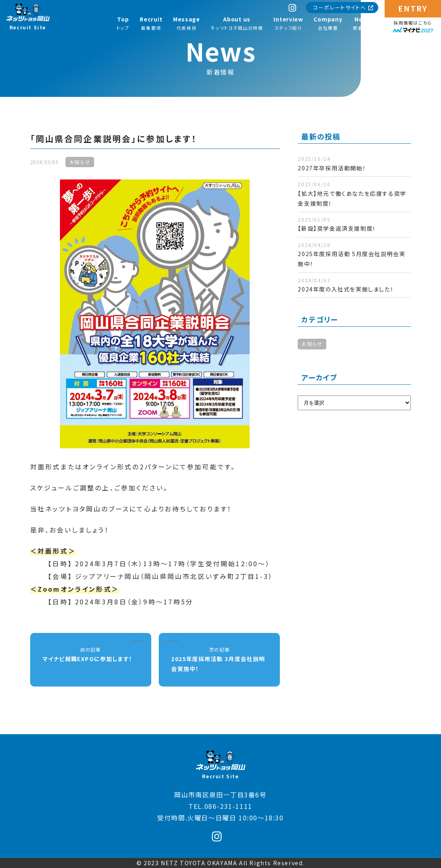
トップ (123, 23)
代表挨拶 (187, 23)
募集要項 (151, 23)
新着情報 (363, 23)
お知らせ (312, 344)
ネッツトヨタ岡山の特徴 (237, 23)
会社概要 (328, 23)
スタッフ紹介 (288, 23)
